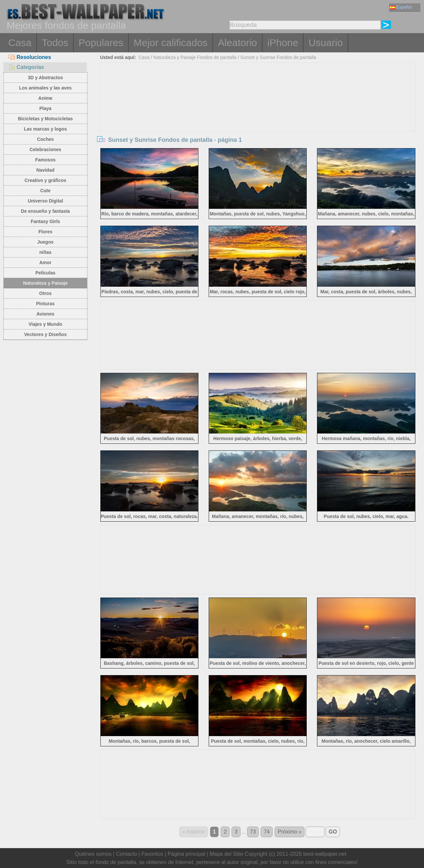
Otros (45, 293)
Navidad (45, 170)
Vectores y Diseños (45, 334)
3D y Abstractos (45, 78)
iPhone (283, 43)
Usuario (325, 43)
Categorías (26, 67)
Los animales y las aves (46, 88)
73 (253, 832)
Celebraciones (45, 149)
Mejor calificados (170, 43)
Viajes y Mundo (45, 324)
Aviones (45, 314)
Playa (46, 108)
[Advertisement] (258, 112)
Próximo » (290, 832)
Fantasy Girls (46, 221)
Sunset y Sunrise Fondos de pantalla (278, 57)
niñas (46, 252)
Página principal (186, 854)
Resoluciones (30, 57)
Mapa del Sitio (226, 854)
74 (267, 832)
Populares (101, 43)
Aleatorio (238, 43)
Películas (46, 273)
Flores (45, 232)
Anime (46, 98)
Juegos (45, 242)
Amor (46, 262)
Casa (20, 43)
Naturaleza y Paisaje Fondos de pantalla (195, 57)
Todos (55, 43)
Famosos (45, 160)
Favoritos (152, 854)
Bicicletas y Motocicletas (45, 119)
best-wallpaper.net (325, 854)
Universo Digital (46, 201)
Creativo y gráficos (45, 180)
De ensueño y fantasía (45, 211)
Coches (46, 139)
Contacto (127, 854)
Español (401, 7)
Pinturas (45, 304)
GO (333, 832)
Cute (45, 191)
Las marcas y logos (45, 129)
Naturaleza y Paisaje (46, 283)
